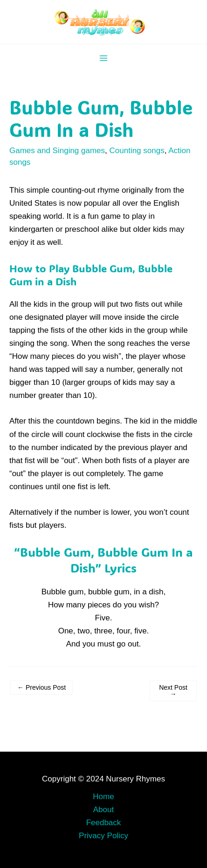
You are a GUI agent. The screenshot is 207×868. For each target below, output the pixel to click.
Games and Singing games (57, 151)
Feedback (104, 823)
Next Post (173, 691)
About (103, 810)
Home (103, 797)
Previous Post (41, 687)
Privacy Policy (103, 836)
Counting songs (137, 151)
